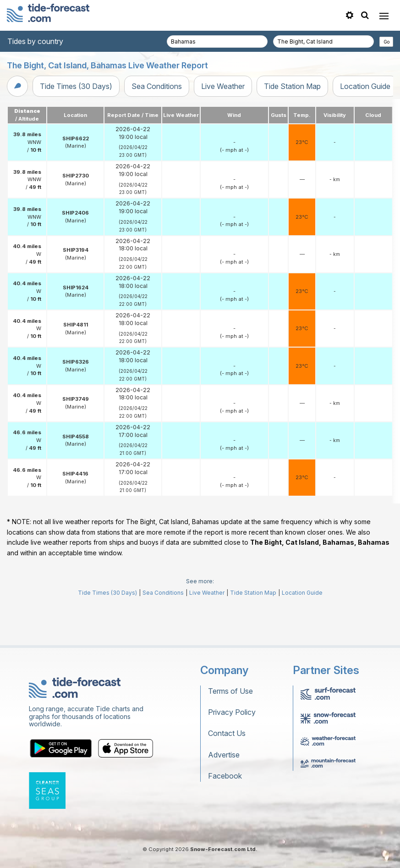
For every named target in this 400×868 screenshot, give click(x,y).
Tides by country (35, 41)
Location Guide (365, 86)
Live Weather (223, 86)
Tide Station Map (292, 86)
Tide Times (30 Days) (76, 86)
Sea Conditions (157, 86)
